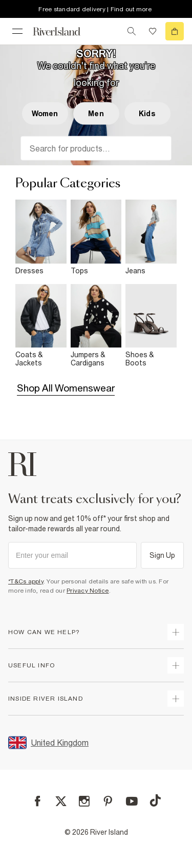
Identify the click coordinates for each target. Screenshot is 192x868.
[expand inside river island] (176, 699)
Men (96, 114)
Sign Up (163, 555)
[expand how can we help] (176, 632)
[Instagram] (84, 801)
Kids (147, 114)
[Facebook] (38, 801)
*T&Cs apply (26, 581)
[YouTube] (132, 801)
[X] (61, 801)
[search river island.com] (132, 31)
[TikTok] (155, 800)
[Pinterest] (108, 801)
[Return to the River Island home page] (63, 31)
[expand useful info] (176, 665)
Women (45, 114)
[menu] (17, 31)
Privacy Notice (88, 591)
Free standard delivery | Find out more (95, 9)
